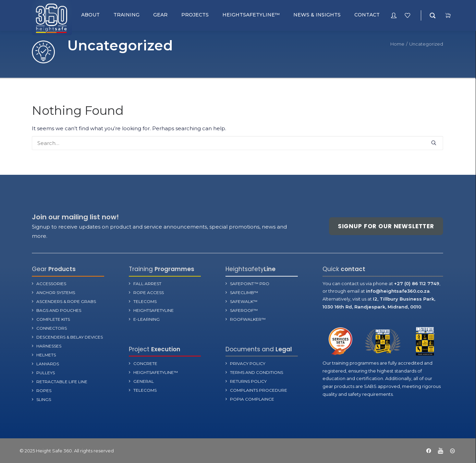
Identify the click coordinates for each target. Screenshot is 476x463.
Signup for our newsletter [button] (386, 226)
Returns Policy (248, 381)
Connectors (52, 328)
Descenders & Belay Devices (70, 337)
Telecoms (145, 301)
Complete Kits (53, 319)
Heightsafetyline (154, 310)
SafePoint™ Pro (250, 283)
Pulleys (46, 372)
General (144, 381)
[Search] (237, 143)
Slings (44, 399)
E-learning (147, 319)
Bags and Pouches (59, 310)
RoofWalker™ (248, 319)
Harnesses (49, 346)
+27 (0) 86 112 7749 (417, 283)
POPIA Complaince (252, 399)
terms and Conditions (257, 372)
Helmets (46, 355)
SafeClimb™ (244, 292)
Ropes (44, 390)
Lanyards (48, 363)
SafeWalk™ (244, 301)
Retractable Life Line (62, 381)
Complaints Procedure (259, 390)
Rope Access (149, 292)
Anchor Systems (56, 292)
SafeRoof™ (244, 310)
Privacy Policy (248, 363)
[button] (434, 143)
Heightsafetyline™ (156, 372)
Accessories (51, 283)
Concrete (145, 363)
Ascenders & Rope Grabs (66, 301)
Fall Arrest (147, 283)
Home (397, 44)
